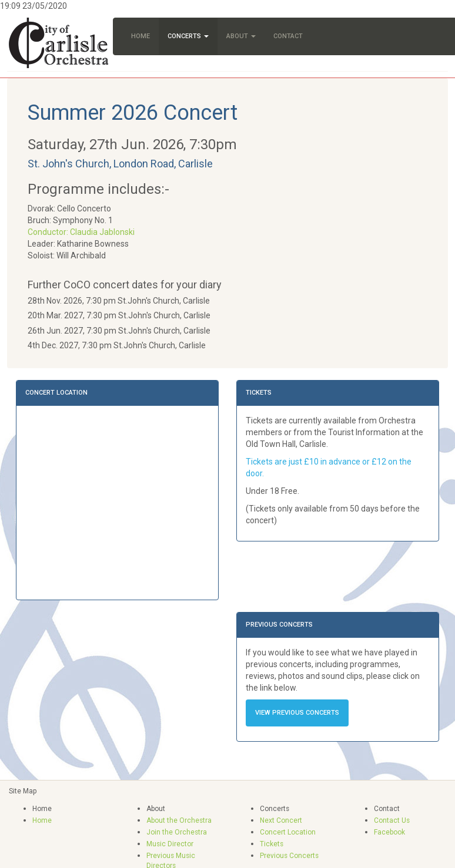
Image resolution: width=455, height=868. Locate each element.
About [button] (241, 36)
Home (140, 36)
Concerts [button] (188, 36)
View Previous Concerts (297, 713)
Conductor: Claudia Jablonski (81, 232)
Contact (288, 36)
